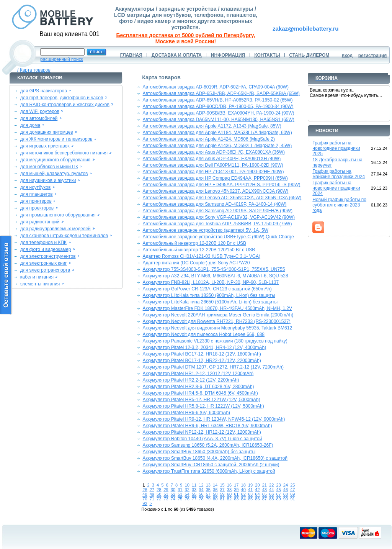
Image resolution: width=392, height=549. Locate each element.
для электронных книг (44, 263)
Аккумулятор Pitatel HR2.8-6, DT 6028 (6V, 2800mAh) (198, 387)
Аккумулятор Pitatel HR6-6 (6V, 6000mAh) (186, 413)
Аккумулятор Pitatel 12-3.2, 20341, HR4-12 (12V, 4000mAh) (205, 347)
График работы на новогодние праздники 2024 (336, 188)
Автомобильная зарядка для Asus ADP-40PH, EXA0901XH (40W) (212, 159)
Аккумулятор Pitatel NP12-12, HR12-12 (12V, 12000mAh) (202, 432)
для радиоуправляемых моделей (56, 229)
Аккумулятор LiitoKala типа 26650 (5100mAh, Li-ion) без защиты (210, 302)
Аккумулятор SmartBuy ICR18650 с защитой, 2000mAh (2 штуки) (211, 465)
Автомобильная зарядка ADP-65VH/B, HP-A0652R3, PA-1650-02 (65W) (218, 100)
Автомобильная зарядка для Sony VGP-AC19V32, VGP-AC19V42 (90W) (219, 217)
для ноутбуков (36, 187)
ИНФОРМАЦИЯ (228, 55)
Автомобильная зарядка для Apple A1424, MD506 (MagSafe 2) (209, 139)
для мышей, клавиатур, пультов (54, 174)
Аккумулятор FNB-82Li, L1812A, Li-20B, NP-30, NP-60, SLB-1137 (211, 282)
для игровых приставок (45, 146)
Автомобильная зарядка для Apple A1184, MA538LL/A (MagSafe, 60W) (217, 133)
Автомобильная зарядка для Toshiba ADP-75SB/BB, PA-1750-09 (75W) (217, 224)
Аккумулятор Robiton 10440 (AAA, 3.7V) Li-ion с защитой (203, 439)
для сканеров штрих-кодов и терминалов (64, 236)
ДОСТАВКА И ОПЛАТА (177, 55)
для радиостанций (40, 222)
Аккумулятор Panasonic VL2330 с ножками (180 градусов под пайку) (215, 341)
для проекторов (37, 208)
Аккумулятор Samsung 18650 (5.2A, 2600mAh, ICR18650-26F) (208, 445)
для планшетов (37, 194)
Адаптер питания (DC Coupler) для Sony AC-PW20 (196, 263)
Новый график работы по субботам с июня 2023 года (339, 205)
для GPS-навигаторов (44, 91)
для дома (30, 125)
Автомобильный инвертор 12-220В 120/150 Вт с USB (199, 250)
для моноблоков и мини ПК (49, 167)
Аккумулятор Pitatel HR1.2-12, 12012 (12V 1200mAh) (198, 374)
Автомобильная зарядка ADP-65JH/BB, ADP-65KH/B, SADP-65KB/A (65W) (221, 93)
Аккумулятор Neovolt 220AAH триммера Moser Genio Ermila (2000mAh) (218, 315)
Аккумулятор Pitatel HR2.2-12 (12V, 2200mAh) (191, 380)
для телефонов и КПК (43, 243)
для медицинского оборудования (55, 160)
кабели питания (37, 277)
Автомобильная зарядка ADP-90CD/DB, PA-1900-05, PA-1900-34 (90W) (218, 107)
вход (347, 56)
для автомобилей (39, 118)
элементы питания (40, 284)
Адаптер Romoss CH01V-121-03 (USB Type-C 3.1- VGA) (202, 256)
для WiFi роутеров (40, 111)
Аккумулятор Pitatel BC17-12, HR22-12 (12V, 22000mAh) (202, 361)
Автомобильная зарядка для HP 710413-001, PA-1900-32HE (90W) (213, 172)
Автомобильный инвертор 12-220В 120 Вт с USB (194, 243)
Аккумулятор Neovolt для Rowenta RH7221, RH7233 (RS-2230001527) (217, 321)
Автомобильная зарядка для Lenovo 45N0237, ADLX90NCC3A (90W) (216, 191)
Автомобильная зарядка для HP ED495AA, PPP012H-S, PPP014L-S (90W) (222, 185)
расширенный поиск (62, 59)
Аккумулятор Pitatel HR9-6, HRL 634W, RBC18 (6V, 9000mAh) (207, 426)
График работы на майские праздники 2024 (339, 174)
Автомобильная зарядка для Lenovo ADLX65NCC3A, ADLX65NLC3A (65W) (222, 198)
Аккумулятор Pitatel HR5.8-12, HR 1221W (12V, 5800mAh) (203, 406)
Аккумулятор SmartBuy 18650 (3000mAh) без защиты (199, 452)
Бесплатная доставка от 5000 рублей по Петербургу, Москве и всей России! (186, 38)
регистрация (373, 56)
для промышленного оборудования (58, 215)
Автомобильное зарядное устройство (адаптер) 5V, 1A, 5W (206, 230)
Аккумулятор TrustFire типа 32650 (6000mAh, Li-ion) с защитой (209, 471)
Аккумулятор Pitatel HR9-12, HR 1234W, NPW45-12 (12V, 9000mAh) (214, 419)
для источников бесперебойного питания (64, 153)
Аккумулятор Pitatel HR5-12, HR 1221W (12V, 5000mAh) (202, 400)
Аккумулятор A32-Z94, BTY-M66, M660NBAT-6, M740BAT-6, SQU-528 (216, 276)
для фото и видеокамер (46, 249)
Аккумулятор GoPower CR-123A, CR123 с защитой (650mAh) (207, 289)
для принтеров (36, 201)
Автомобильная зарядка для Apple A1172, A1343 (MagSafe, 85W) (212, 126)
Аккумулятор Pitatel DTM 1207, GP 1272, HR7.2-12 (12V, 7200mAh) (213, 367)
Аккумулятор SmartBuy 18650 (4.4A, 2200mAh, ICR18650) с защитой (215, 458)
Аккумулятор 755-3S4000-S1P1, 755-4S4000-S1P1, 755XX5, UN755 (214, 269)
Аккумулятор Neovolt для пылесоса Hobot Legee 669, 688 (204, 334)
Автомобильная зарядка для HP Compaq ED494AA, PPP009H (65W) (215, 178)
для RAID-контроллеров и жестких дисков (65, 105)
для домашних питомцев (47, 132)
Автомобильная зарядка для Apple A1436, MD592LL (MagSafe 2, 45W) (217, 146)
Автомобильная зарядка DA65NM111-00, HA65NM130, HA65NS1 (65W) (219, 120)
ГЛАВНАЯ (131, 55)
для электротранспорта (45, 270)
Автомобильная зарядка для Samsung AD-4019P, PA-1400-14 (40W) (215, 204)
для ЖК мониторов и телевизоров (56, 139)
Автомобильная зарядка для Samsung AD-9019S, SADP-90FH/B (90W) (218, 211)
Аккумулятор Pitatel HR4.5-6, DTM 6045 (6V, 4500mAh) (200, 393)
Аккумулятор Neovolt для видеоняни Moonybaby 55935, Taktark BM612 (217, 328)
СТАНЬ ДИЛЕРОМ (309, 55)
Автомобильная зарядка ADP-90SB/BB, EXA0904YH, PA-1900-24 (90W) (219, 113)
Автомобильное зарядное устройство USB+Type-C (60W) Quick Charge (218, 237)
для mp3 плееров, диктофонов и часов (62, 98)
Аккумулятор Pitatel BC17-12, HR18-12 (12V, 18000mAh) (202, 354)
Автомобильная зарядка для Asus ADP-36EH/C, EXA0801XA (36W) (214, 152)
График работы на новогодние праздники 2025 (336, 148)
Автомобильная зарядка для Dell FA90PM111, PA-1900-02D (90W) (213, 165)
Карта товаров (35, 70)
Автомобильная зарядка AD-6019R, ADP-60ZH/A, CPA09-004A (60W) (216, 87)
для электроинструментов (48, 256)
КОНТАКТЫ (267, 55)
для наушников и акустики (48, 180)
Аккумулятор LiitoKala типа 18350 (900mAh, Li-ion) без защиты (209, 295)
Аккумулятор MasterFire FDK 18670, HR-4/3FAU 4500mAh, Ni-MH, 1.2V (217, 308)
